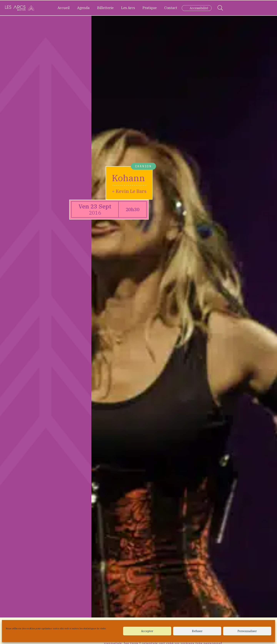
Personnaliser (247, 631)
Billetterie (105, 8)
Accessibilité (199, 8)
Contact (171, 8)
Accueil (64, 8)
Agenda (83, 8)
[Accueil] (20, 8)
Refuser (197, 631)
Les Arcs (128, 8)
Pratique (150, 8)
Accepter (147, 631)
